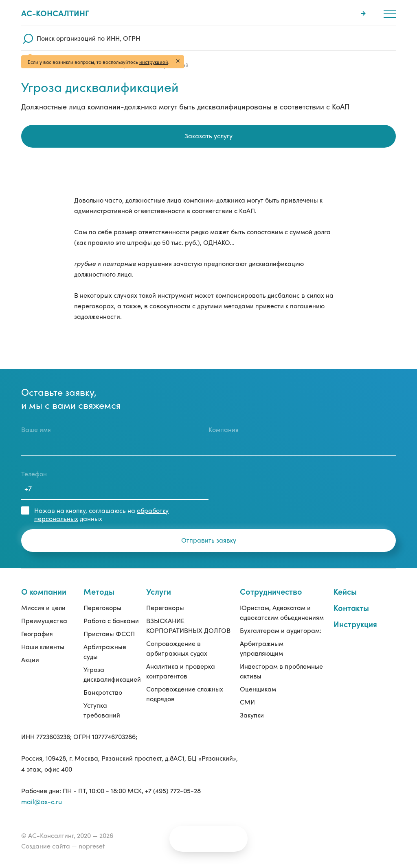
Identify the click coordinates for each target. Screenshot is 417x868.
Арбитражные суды (105, 651)
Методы (99, 591)
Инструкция (355, 624)
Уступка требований (102, 710)
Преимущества (44, 620)
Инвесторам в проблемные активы (281, 671)
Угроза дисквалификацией (112, 674)
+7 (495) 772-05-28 (173, 791)
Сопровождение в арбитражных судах (177, 648)
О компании (44, 591)
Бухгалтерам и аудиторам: (281, 630)
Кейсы (345, 591)
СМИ (247, 702)
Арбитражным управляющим (262, 648)
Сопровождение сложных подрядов (185, 694)
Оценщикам (258, 689)
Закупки (252, 715)
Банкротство (103, 692)
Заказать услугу (208, 136)
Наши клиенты (43, 647)
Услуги (159, 591)
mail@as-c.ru (42, 801)
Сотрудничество (271, 591)
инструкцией (154, 62)
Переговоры (102, 607)
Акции (30, 660)
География (37, 634)
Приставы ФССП (109, 634)
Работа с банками (111, 620)
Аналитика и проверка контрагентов (181, 671)
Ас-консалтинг (55, 13)
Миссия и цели (43, 607)
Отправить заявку (209, 540)
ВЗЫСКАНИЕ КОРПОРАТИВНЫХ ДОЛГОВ (188, 625)
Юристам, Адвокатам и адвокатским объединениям (282, 612)
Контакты (351, 607)
